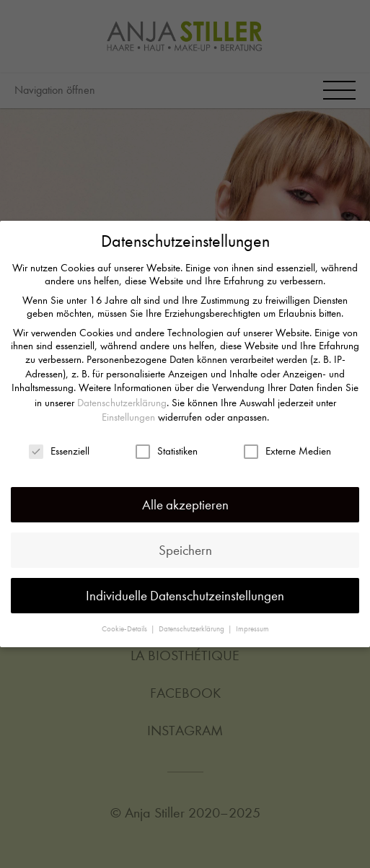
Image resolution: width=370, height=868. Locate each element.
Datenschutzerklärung (122, 398)
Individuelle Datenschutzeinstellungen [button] (185, 591)
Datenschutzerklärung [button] (193, 624)
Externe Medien (287, 446)
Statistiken (167, 446)
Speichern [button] (185, 546)
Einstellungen (128, 413)
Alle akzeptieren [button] (185, 500)
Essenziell (59, 446)
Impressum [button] (252, 624)
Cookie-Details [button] (125, 624)
